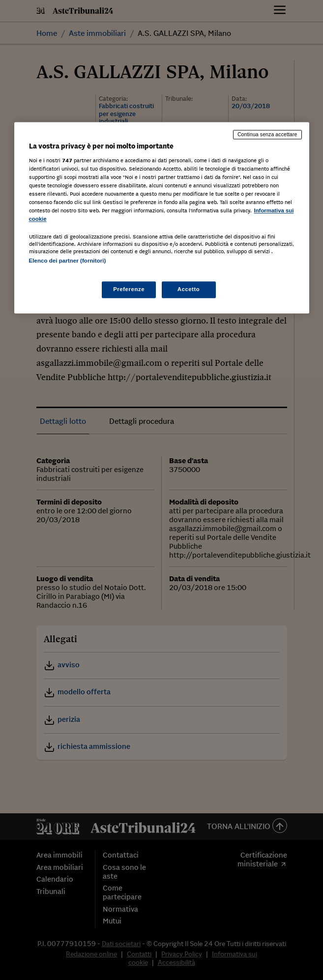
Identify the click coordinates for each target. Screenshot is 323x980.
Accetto (189, 290)
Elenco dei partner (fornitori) (68, 261)
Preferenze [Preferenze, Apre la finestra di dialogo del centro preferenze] (129, 290)
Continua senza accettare (267, 134)
